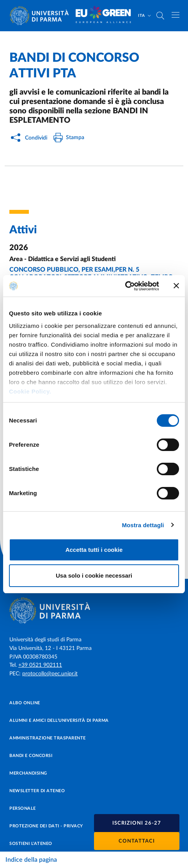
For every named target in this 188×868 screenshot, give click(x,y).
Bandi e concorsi (31, 756)
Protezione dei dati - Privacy (46, 826)
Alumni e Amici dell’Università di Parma (59, 720)
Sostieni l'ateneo (31, 844)
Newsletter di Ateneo (37, 791)
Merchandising (28, 773)
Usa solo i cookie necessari (94, 575)
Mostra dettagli (143, 525)
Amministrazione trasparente (48, 738)
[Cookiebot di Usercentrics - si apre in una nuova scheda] (125, 286)
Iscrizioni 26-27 (137, 823)
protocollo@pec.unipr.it (50, 674)
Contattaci (137, 841)
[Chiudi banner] (176, 286)
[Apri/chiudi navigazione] (176, 15)
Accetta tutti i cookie (94, 550)
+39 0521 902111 (40, 665)
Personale (23, 808)
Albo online (25, 703)
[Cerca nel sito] (160, 16)
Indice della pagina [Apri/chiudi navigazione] (31, 860)
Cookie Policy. (30, 391)
